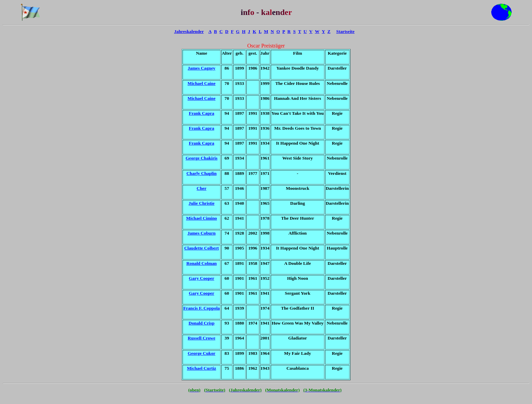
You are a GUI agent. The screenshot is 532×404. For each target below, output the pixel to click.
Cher (202, 188)
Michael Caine (202, 83)
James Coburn (201, 233)
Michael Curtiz (202, 368)
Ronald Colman (202, 263)
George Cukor (201, 353)
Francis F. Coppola (202, 308)
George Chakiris (202, 158)
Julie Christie (202, 203)
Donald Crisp (202, 323)
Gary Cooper (202, 278)
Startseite (345, 31)
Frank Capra (202, 113)
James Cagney (201, 68)
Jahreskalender (189, 31)
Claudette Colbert (202, 248)
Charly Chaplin (202, 173)
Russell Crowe (201, 338)
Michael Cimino (201, 218)
